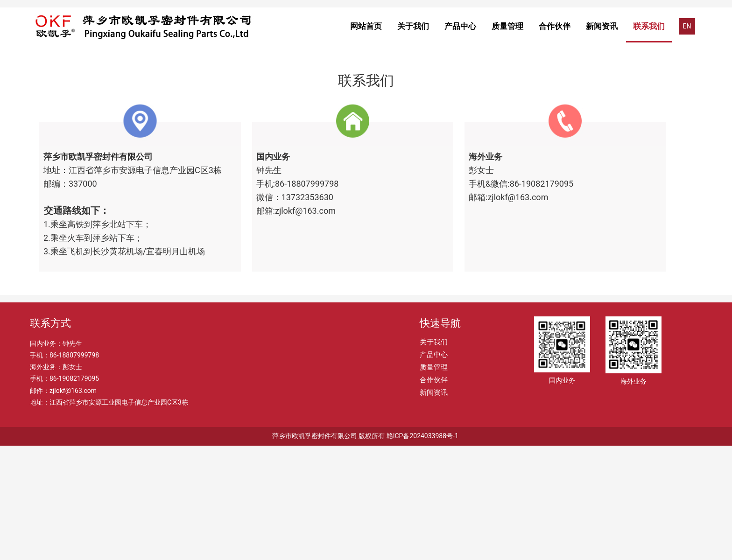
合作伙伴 (555, 26)
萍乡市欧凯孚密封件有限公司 (315, 550)
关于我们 (413, 26)
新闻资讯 (602, 26)
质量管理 (507, 26)
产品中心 (460, 26)
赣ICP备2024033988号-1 (422, 550)
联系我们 (649, 26)
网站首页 (366, 26)
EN (687, 26)
